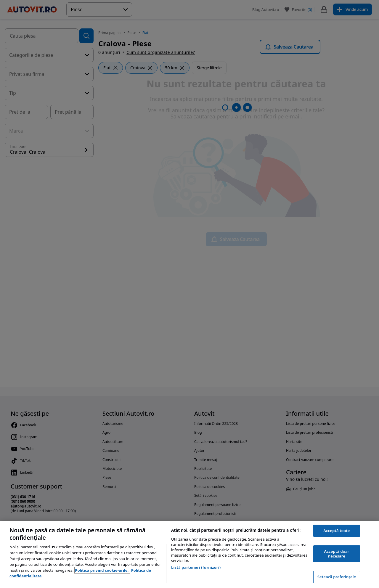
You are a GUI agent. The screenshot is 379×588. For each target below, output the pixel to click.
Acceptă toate (337, 531)
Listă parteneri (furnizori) (196, 567)
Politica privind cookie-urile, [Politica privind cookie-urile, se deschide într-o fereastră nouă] (102, 570)
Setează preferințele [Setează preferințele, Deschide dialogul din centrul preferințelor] (337, 577)
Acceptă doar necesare (337, 554)
